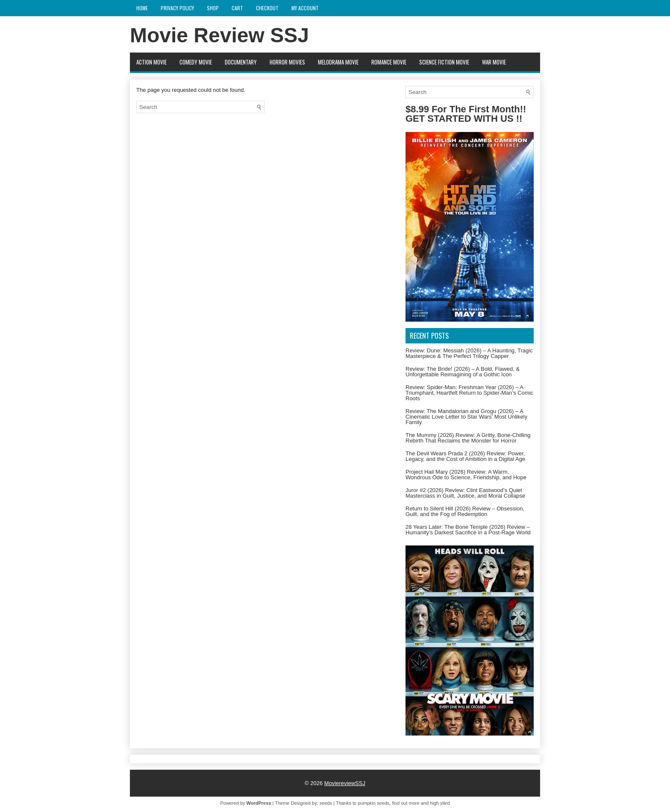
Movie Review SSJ (219, 35)
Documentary (241, 62)
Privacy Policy (177, 8)
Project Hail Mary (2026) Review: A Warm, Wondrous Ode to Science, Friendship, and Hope (466, 475)
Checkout (267, 8)
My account (305, 8)
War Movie (494, 62)
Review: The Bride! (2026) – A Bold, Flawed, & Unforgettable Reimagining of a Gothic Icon (463, 372)
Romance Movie (389, 62)
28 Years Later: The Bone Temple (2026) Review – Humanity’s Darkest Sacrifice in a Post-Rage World (468, 530)
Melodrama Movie (338, 62)
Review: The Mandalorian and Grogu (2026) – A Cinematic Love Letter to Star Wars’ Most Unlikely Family (466, 417)
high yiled (440, 803)
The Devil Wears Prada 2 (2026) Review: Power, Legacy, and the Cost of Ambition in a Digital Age (465, 456)
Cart (237, 8)
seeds (326, 803)
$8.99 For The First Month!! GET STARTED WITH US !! (466, 114)
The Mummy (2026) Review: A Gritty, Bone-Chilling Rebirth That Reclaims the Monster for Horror (468, 438)
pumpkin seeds (373, 803)
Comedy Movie (196, 62)
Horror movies (287, 62)
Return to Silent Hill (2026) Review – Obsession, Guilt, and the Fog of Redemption (465, 511)
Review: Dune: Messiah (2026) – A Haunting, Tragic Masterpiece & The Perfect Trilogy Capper (469, 353)
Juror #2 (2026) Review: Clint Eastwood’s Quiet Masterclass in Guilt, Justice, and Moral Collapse (465, 493)
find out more (406, 803)
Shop (213, 8)
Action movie (151, 62)
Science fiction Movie (444, 62)
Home (142, 8)
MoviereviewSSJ (345, 783)
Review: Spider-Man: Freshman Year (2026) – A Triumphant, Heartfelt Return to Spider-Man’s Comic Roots (469, 393)
